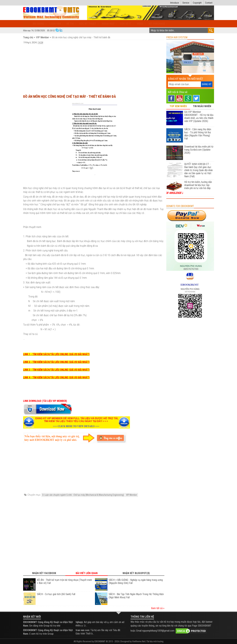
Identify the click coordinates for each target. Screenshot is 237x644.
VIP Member (43, 37)
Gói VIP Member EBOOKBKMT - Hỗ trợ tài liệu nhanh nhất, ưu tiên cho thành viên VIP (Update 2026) (199, 116)
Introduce (175, 3)
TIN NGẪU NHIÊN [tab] (202, 106)
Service (186, 3)
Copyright (197, 3)
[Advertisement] (94, 68)
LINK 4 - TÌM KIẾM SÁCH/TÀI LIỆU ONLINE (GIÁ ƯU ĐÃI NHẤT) (56, 377)
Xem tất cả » (158, 608)
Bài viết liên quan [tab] (87, 573)
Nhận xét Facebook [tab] (44, 573)
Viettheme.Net (139, 641)
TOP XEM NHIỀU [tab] (178, 106)
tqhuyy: (79, 622)
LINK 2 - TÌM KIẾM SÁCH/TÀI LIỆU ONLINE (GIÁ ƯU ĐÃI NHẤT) (56, 362)
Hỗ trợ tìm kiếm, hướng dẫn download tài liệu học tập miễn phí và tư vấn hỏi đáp (198, 185)
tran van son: (83, 630)
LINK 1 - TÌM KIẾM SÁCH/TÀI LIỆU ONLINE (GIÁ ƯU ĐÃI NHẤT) (56, 354)
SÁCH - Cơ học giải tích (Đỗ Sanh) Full (56, 594)
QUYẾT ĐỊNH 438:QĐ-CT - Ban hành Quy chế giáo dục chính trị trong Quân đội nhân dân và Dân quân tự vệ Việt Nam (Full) (198, 170)
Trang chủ (28, 37)
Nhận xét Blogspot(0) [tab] (136, 573)
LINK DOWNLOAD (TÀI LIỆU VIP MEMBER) (45, 401)
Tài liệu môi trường (155, 641)
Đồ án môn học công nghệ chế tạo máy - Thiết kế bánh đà (69, 97)
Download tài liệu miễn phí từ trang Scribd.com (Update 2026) (199, 150)
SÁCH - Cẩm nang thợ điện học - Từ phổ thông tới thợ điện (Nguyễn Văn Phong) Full (198, 134)
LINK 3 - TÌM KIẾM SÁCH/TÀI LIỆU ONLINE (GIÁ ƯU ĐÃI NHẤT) (56, 370)
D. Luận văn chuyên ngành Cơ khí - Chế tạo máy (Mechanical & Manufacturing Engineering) (83, 495)
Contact (209, 3)
